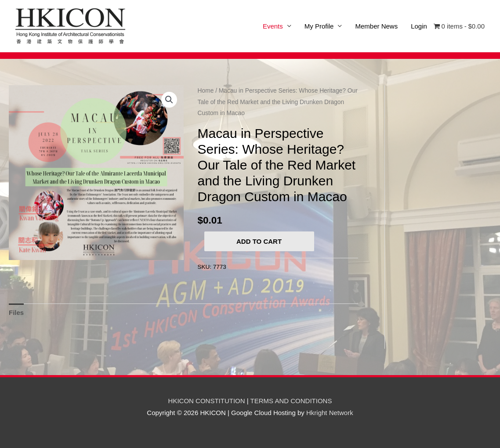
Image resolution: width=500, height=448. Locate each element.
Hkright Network (330, 413)
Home (206, 91)
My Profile (319, 26)
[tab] (16, 313)
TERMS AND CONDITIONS (291, 401)
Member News (376, 26)
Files (16, 313)
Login (419, 26)
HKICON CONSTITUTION (207, 401)
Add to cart (259, 241)
